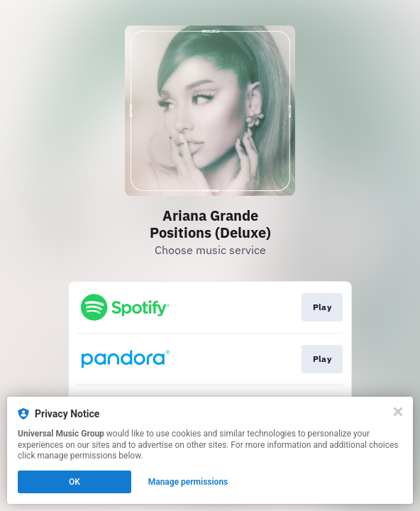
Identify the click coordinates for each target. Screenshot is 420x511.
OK (74, 482)
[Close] (398, 412)
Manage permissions (188, 482)
